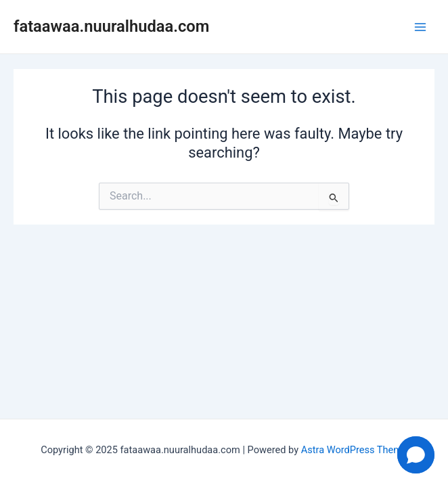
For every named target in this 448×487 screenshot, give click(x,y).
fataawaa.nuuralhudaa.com (111, 26)
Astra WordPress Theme (354, 450)
